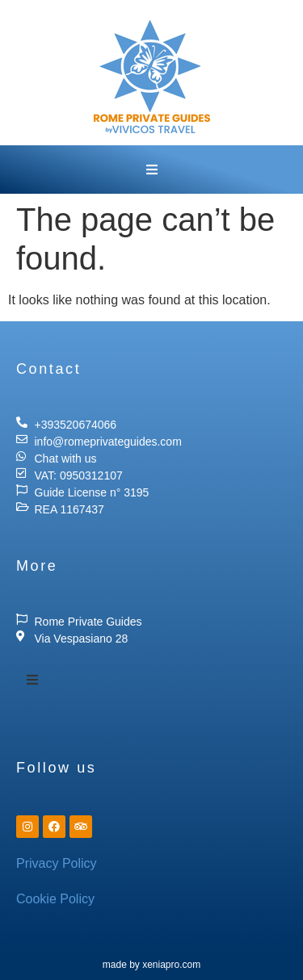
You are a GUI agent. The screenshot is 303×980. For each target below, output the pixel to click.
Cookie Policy (55, 899)
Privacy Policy (57, 863)
